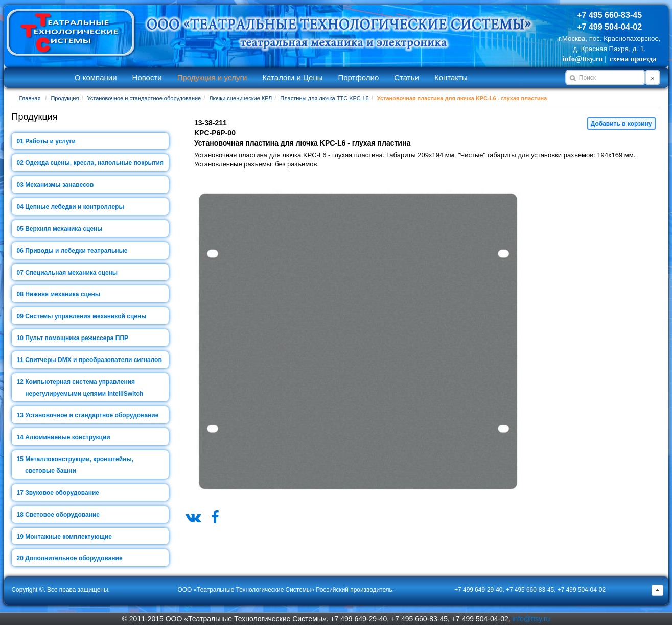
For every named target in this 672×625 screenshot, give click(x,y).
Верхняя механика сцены (64, 229)
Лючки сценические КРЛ (240, 98)
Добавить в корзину (621, 124)
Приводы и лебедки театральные (76, 251)
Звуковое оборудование (62, 493)
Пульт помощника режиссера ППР (77, 338)
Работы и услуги (50, 141)
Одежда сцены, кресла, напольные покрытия (94, 163)
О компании (96, 77)
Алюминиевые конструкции (68, 437)
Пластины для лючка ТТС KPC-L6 (324, 98)
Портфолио (358, 77)
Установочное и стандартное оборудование (144, 98)
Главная (30, 98)
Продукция (65, 98)
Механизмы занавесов (59, 185)
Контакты (451, 77)
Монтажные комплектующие (68, 537)
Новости (147, 77)
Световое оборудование (62, 515)
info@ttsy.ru (583, 59)
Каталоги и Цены (292, 77)
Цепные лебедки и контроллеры (74, 207)
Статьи (407, 77)
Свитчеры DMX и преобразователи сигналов (94, 360)
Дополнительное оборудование (74, 558)
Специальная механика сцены (71, 273)
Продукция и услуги (212, 77)
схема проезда (633, 59)
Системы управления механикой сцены (86, 316)
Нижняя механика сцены (63, 294)
